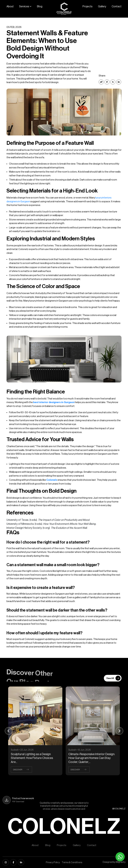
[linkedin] (21, 862)
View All (113, 678)
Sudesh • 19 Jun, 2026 (80, 750)
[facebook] (13, 862)
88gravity (121, 862)
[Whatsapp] (120, 857)
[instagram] (6, 862)
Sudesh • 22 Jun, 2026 (22, 750)
